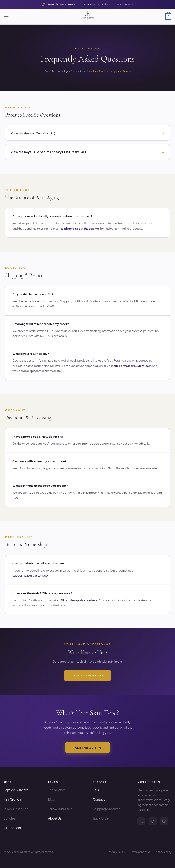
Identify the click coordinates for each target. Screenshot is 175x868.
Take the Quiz (87, 747)
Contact (99, 799)
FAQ (96, 790)
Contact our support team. (112, 71)
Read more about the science (80, 229)
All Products (12, 828)
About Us (55, 818)
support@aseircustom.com (133, 366)
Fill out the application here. (80, 600)
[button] (6, 16)
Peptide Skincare (16, 790)
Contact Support (87, 675)
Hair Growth (12, 799)
